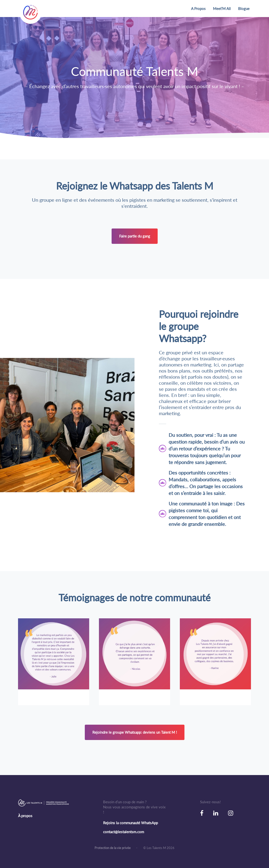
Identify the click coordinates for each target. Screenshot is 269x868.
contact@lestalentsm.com (124, 832)
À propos (25, 816)
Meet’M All (222, 9)
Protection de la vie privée (113, 848)
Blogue (244, 9)
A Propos (198, 9)
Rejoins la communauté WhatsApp (130, 823)
